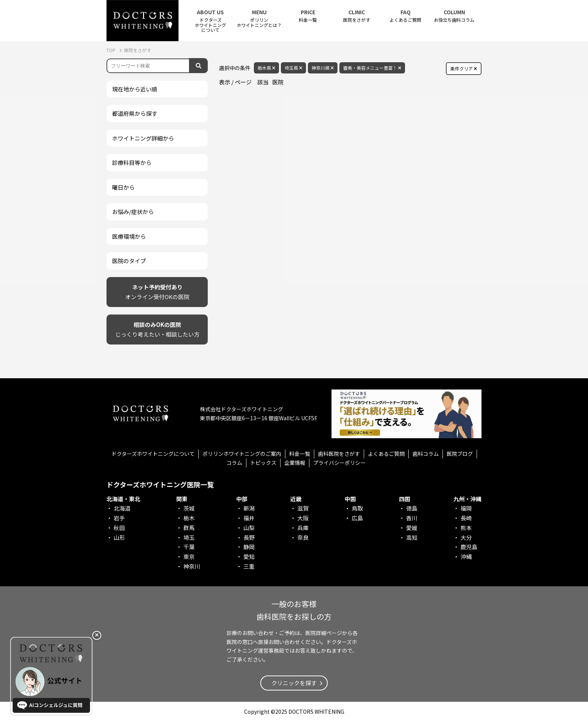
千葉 (189, 547)
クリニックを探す (294, 683)
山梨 (249, 528)
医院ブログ (460, 454)
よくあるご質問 (405, 16)
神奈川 (192, 566)
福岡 (466, 508)
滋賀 (303, 508)
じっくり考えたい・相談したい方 (157, 329)
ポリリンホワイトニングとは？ (259, 18)
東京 (189, 556)
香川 (412, 518)
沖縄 (466, 556)
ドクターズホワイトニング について (210, 21)
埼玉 (189, 537)
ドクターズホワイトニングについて (153, 454)
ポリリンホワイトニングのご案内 (242, 454)
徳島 (412, 508)
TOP (112, 50)
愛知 (249, 556)
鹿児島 (469, 547)
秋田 (119, 528)
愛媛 (412, 528)
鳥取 (357, 508)
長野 (249, 537)
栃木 (189, 518)
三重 (249, 566)
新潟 (249, 508)
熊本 (466, 528)
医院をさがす (357, 16)
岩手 (119, 518)
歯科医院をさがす (339, 454)
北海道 (122, 508)
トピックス (263, 463)
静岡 (249, 547)
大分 (466, 537)
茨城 (189, 508)
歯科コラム (426, 454)
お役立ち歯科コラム (454, 16)
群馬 (189, 528)
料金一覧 (308, 16)
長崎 (466, 518)
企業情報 (295, 463)
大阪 (303, 518)
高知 (412, 537)
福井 (249, 518)
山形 (119, 537)
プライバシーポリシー (339, 463)
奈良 (303, 537)
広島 (357, 518)
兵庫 (303, 528)
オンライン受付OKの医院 (157, 291)
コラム (234, 463)
